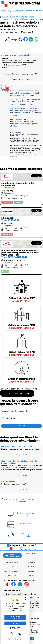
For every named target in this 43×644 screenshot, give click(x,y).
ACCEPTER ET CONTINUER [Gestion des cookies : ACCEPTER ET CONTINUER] (15, 618)
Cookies (31, 576)
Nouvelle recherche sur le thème (22, 19)
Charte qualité (31, 567)
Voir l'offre (36, 176)
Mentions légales (12, 562)
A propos (31, 571)
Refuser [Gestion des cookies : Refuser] (15, 623)
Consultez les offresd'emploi (25, 514)
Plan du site (12, 576)
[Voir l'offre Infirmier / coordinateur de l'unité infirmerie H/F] (21, 189)
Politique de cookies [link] (15, 639)
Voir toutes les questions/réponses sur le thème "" (23, 500)
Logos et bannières (31, 554)
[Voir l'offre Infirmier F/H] (21, 223)
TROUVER (21, 426)
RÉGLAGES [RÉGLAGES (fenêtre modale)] (15, 628)
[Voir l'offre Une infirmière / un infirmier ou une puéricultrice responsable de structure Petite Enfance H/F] (21, 257)
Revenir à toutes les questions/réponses (18, 17)
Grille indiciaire (25, 523)
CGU (12, 567)
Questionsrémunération (25, 535)
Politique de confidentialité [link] (15, 634)
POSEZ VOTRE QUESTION (17, 393)
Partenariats (31, 562)
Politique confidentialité (12, 571)
